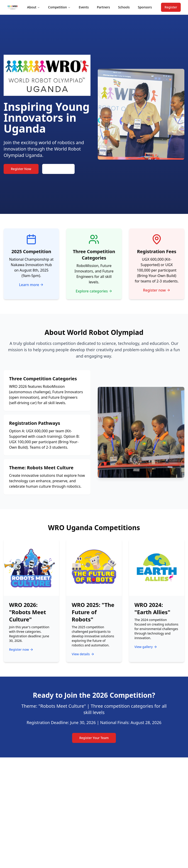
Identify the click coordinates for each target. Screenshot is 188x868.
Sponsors (145, 7)
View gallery (146, 647)
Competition (59, 7)
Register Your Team (94, 738)
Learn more (31, 285)
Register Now (21, 169)
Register (171, 7)
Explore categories (94, 291)
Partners (103, 7)
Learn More (58, 169)
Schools (124, 7)
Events (84, 7)
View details (83, 654)
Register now (157, 290)
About (34, 7)
